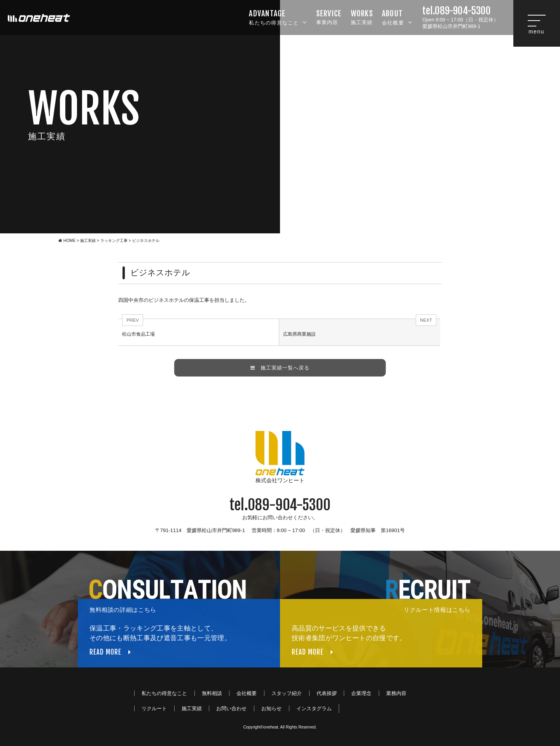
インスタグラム (314, 708)
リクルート (154, 708)
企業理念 (361, 693)
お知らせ (271, 708)
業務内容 (396, 693)
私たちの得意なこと (278, 17)
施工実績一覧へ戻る (280, 368)
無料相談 (212, 693)
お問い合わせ (231, 708)
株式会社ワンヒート (280, 457)
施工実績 (362, 17)
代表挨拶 (327, 693)
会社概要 (397, 17)
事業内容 (329, 17)
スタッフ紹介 (287, 693)
